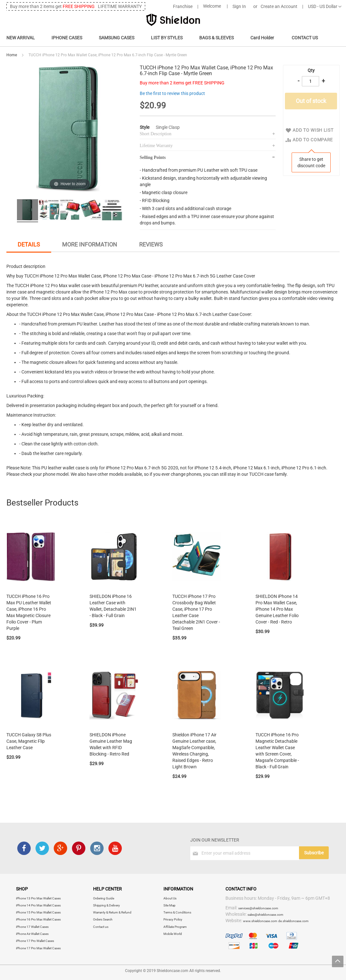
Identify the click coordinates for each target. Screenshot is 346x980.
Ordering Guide (104, 898)
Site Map (169, 905)
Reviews (151, 244)
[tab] (29, 245)
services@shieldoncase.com (258, 908)
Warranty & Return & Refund (112, 912)
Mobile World (173, 934)
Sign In (239, 6)
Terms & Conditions (177, 912)
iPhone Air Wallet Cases (32, 934)
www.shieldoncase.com (260, 921)
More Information (90, 244)
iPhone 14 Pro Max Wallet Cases (38, 905)
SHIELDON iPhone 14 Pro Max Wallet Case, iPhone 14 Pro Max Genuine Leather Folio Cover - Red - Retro (277, 609)
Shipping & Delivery (106, 905)
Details (29, 244)
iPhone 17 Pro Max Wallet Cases (38, 948)
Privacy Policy (173, 919)
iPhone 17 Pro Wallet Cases (35, 941)
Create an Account (279, 6)
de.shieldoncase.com (293, 921)
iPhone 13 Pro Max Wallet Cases (38, 898)
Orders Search (103, 919)
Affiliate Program (175, 927)
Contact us (101, 927)
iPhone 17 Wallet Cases (32, 927)
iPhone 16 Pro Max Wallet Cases (38, 919)
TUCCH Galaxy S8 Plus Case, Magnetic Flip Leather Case (29, 741)
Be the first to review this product (172, 93)
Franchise (183, 6)
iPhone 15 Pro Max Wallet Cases (38, 912)
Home (12, 55)
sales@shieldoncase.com (265, 915)
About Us (170, 898)
